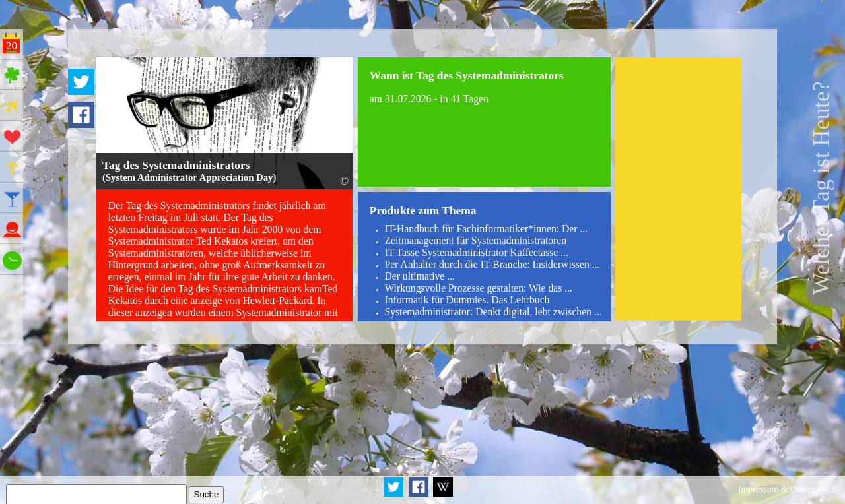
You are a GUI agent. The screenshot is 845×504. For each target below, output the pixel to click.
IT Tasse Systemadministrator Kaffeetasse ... (476, 252)
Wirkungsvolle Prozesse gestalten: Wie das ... (478, 288)
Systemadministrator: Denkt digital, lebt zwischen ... (493, 312)
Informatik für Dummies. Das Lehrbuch (467, 300)
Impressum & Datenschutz (787, 489)
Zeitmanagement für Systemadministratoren (475, 240)
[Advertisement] (678, 189)
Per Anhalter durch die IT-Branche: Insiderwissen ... (492, 264)
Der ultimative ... (420, 276)
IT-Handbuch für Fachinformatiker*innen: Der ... (486, 229)
